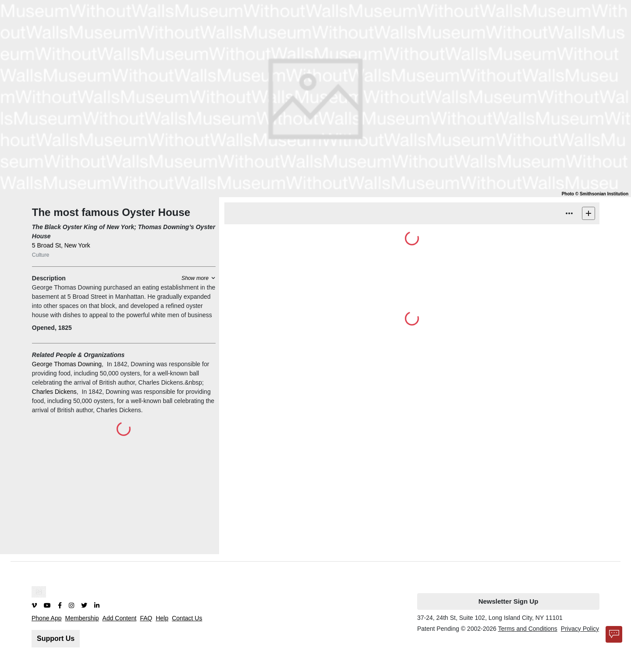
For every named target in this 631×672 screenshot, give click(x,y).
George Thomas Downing (67, 364)
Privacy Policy (580, 629)
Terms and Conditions (527, 629)
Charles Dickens (54, 392)
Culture (41, 255)
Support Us (56, 638)
